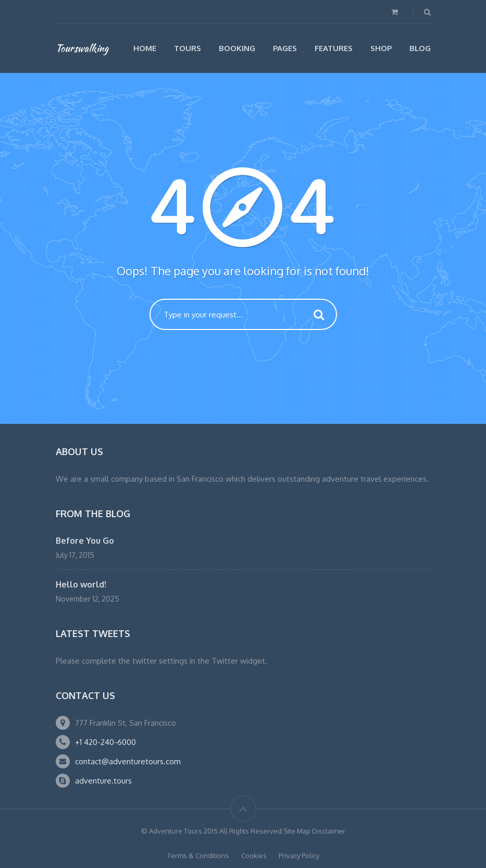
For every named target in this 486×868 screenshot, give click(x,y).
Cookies (254, 855)
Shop (381, 48)
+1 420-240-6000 (105, 742)
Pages (285, 48)
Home (145, 48)
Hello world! (81, 584)
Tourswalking (82, 48)
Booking (237, 48)
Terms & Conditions (198, 855)
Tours (188, 48)
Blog (420, 48)
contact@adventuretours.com (128, 761)
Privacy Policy (299, 855)
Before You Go (85, 541)
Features (334, 48)
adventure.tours (103, 781)
